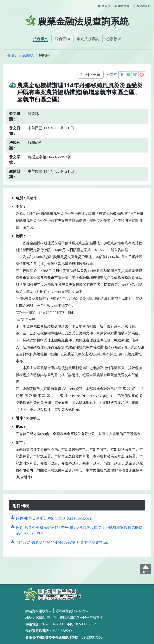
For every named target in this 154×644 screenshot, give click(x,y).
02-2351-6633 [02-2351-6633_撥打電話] (52, 624)
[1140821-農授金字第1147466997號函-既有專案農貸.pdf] (77, 542)
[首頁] (15, 55)
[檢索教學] (114, 39)
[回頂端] (146, 569)
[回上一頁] (90, 75)
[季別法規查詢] (88, 39)
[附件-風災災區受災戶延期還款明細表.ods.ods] (77, 518)
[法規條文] (40, 39)
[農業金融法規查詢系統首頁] (77, 21)
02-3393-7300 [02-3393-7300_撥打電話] (92, 637)
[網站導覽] (121, 6)
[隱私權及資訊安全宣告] (72, 611)
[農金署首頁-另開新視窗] (142, 6)
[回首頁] (104, 6)
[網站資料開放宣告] (39, 611)
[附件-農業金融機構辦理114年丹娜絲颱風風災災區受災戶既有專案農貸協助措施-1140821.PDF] (77, 530)
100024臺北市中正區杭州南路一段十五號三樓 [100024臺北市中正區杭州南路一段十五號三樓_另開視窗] (69, 618)
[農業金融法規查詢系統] (53, 594)
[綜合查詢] (62, 39)
